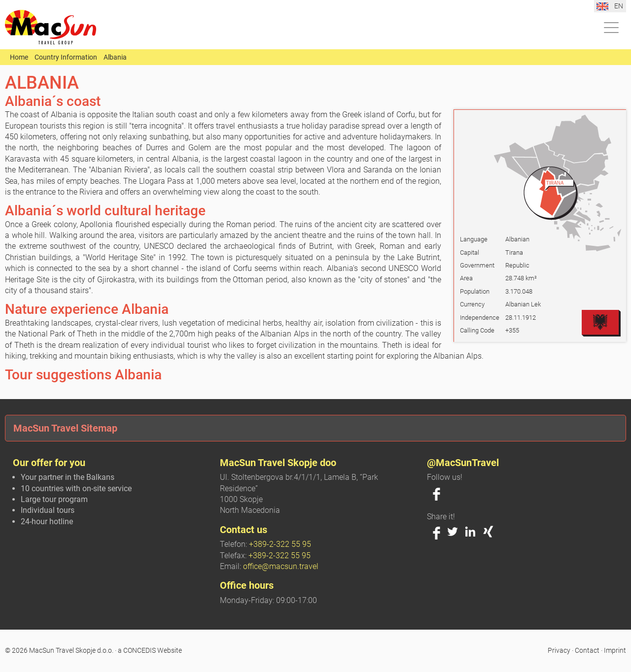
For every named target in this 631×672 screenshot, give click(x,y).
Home (19, 57)
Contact (587, 651)
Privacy (559, 651)
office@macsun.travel (281, 566)
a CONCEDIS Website (150, 651)
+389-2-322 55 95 (280, 544)
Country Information (66, 57)
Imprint (615, 651)
